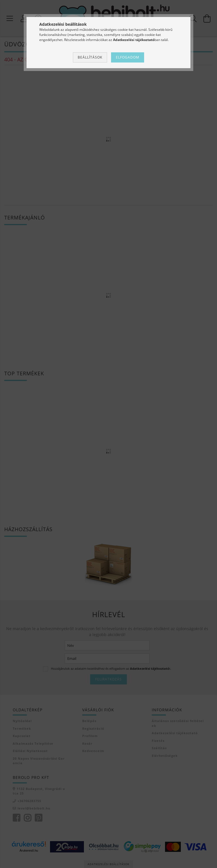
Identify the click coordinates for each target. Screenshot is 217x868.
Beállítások (90, 57)
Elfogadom (128, 57)
